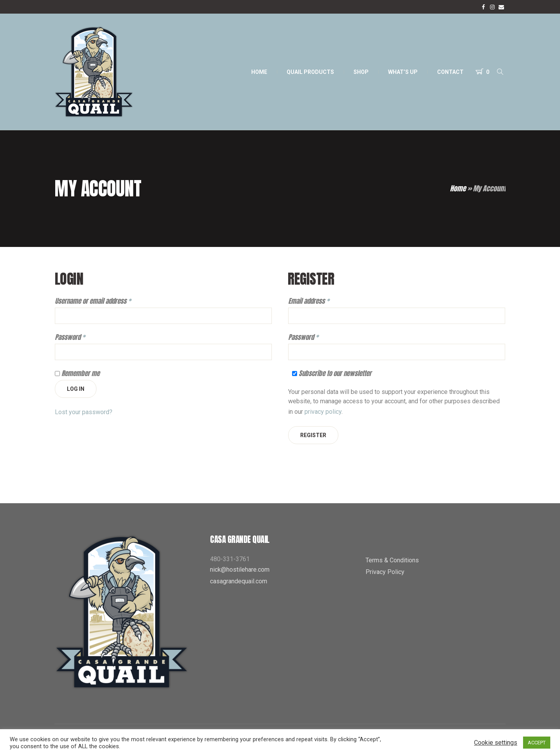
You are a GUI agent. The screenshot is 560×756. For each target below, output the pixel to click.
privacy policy (323, 412)
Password (70, 337)
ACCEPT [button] (537, 743)
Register (313, 435)
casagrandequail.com (239, 581)
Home (458, 188)
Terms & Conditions (392, 560)
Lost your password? (84, 412)
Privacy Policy (385, 572)
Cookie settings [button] (496, 743)
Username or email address (93, 301)
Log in (76, 389)
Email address (309, 301)
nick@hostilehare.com (240, 570)
